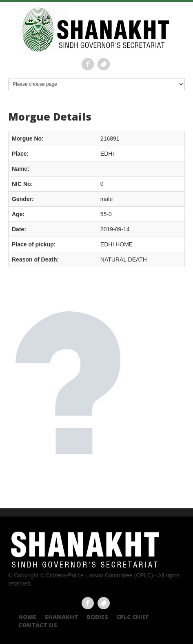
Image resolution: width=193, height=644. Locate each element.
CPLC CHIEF (133, 617)
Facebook (88, 64)
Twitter (104, 64)
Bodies (97, 617)
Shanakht (61, 617)
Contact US (38, 625)
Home (27, 617)
